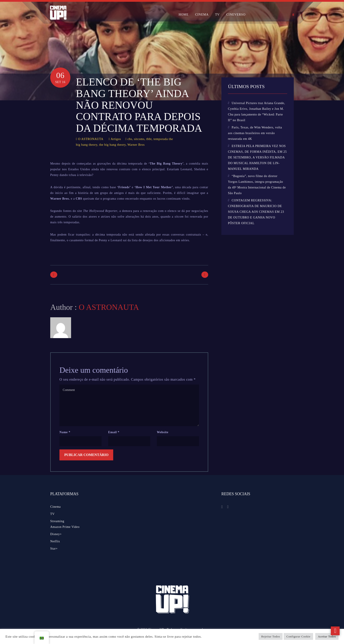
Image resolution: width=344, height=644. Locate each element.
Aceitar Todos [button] (327, 636)
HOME (184, 15)
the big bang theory (112, 145)
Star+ (54, 549)
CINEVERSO (236, 15)
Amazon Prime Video (65, 527)
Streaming (57, 521)
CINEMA (202, 15)
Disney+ (56, 534)
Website (163, 432)
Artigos (116, 139)
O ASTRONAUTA (91, 139)
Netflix (55, 541)
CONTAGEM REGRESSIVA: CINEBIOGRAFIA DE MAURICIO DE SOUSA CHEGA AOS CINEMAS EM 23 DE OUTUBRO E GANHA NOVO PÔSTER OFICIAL (256, 212)
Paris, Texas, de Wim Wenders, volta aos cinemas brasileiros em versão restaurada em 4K (255, 133)
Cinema (56, 507)
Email (114, 432)
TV (218, 15)
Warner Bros (136, 145)
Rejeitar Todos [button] (271, 636)
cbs (130, 139)
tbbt (149, 139)
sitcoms (139, 139)
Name (65, 432)
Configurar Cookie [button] (298, 636)
